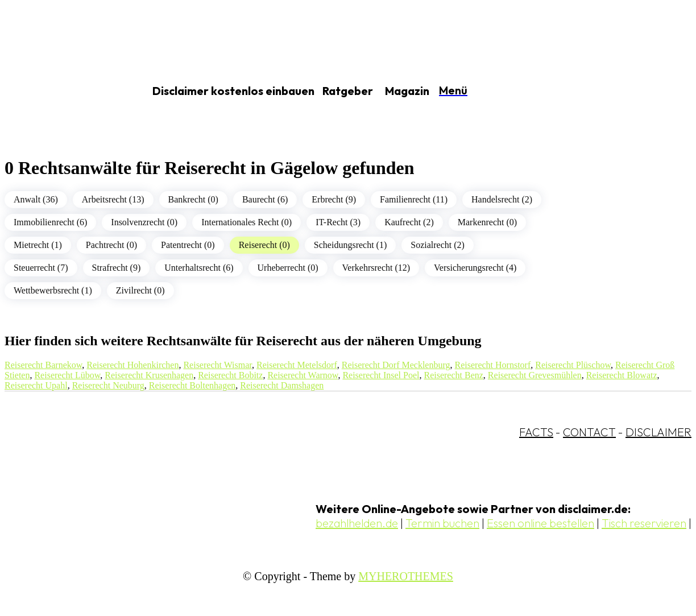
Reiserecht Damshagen (282, 385)
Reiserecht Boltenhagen (192, 385)
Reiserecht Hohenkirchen (132, 365)
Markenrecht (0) (487, 222)
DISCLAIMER (658, 432)
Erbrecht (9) (334, 199)
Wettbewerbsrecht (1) (53, 290)
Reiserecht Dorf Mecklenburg (396, 365)
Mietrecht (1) (38, 245)
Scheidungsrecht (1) (350, 245)
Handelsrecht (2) (502, 199)
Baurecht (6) (265, 199)
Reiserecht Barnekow (43, 365)
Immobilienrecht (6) (50, 222)
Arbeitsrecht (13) (113, 199)
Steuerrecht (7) (41, 268)
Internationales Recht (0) (246, 222)
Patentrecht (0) (188, 245)
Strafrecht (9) (117, 268)
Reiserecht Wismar (217, 365)
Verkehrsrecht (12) (376, 268)
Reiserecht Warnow (303, 375)
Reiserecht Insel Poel (381, 375)
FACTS (536, 432)
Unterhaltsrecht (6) (199, 268)
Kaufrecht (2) (409, 222)
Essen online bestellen (540, 523)
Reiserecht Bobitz (230, 375)
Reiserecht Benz (453, 375)
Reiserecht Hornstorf (493, 365)
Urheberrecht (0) (288, 268)
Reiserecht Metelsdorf (297, 365)
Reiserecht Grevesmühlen (535, 375)
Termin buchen (442, 523)
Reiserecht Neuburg (108, 385)
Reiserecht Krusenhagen (149, 375)
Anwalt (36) (36, 199)
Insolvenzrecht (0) (144, 222)
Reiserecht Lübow (67, 375)
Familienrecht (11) (414, 199)
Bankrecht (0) (193, 199)
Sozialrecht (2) (438, 245)
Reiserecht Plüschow (573, 365)
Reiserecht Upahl (36, 385)
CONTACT (589, 432)
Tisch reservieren (644, 523)
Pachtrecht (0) (111, 245)
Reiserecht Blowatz (622, 375)
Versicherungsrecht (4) (475, 268)
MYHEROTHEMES (406, 576)
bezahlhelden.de (357, 523)
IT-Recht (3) (338, 222)
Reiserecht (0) (264, 245)
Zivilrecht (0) (140, 290)
